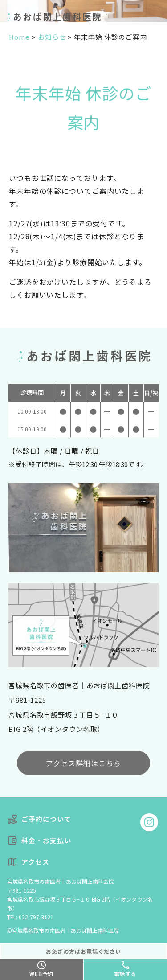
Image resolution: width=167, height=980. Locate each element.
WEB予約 (41, 974)
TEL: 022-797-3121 (30, 917)
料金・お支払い (39, 841)
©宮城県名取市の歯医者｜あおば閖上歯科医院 (63, 930)
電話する (125, 974)
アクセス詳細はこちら (83, 763)
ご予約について (39, 819)
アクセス (28, 862)
